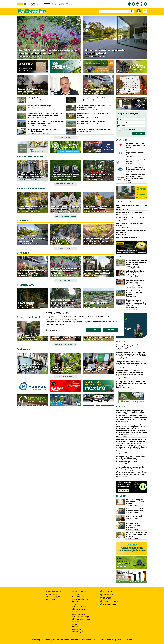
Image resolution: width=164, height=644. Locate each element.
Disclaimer (76, 621)
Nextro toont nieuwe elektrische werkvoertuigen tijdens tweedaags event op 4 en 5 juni (32, 174)
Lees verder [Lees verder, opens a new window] (60, 324)
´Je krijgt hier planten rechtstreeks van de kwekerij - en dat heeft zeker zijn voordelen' (46, 122)
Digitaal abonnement (80, 606)
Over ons (76, 594)
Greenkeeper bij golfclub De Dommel (136, 161)
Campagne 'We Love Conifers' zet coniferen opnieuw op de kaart (98, 272)
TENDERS (120, 341)
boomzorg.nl (76, 640)
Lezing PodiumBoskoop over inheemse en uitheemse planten (136, 293)
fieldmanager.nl (37, 640)
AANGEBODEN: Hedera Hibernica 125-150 (130, 218)
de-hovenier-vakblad (110, 601)
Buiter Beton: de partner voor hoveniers (91, 121)
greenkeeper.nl (50, 640)
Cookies (75, 626)
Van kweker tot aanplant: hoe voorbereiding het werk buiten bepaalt (45, 130)
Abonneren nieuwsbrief (81, 609)
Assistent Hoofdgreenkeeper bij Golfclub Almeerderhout (137, 168)
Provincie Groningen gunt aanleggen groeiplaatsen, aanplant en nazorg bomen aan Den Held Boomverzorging (131, 363)
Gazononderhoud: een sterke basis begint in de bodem (94, 114)
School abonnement (79, 614)
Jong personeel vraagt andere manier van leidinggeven (134, 525)
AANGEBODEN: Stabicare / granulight (129, 213)
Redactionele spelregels (81, 616)
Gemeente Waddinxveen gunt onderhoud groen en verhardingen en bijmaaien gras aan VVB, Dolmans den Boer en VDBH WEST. (131, 354)
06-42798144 (108, 598)
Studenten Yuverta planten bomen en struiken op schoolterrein (99, 240)
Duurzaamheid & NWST (81, 599)
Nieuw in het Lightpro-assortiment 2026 (91, 98)
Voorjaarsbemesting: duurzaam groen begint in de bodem (97, 208)
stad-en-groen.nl (63, 640)
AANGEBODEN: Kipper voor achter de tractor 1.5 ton (131, 206)
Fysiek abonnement (79, 591)
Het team (76, 611)
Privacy (75, 624)
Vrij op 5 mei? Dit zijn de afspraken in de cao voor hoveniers (131, 90)
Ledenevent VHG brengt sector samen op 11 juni (94, 129)
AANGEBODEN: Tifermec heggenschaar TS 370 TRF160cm (131, 231)
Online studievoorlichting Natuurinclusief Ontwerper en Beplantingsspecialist (136, 273)
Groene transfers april (134, 516)
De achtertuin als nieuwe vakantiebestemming (61, 240)
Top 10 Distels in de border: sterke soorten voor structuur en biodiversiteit (48, 52)
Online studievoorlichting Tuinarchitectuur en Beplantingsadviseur (135, 282)
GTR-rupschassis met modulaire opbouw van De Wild (97, 175)
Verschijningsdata (79, 631)
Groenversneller (78, 596)
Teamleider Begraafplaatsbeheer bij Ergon (135, 153)
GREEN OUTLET (123, 202)
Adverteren (77, 629)
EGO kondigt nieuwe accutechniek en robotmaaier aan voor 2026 (65, 175)
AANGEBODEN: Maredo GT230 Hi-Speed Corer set (129, 224)
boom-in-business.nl (106, 640)
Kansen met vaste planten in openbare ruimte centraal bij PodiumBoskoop (136, 262)
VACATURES (122, 140)
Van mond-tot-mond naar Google (39, 106)
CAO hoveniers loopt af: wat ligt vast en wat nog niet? (31, 336)
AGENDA (120, 257)
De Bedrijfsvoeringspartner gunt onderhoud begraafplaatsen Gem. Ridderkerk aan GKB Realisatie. (131, 383)
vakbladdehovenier (110, 604)
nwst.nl (130, 640)
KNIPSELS (120, 406)
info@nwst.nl (107, 591)
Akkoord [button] (110, 330)
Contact (75, 604)
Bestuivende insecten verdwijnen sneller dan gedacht (65, 208)
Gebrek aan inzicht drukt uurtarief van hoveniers (135, 510)
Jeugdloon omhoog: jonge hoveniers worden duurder (62, 368)
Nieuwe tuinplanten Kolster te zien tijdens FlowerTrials (97, 90)
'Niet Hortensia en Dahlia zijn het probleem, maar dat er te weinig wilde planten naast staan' (45, 114)
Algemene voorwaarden (81, 619)
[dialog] (82, 322)
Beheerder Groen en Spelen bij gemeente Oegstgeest (136, 144)
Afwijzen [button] (93, 330)
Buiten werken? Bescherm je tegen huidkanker (30, 90)
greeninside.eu (120, 640)
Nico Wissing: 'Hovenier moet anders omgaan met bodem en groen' (137, 534)
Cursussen (76, 601)
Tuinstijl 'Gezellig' (34, 98)
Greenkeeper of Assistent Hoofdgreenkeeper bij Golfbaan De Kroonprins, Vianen (135, 177)
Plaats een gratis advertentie (126, 238)
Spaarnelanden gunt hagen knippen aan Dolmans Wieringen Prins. (130, 346)
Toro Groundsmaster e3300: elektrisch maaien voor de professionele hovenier (95, 107)
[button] (51, 330)
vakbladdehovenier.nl (89, 640)
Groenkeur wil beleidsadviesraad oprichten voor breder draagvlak (98, 336)
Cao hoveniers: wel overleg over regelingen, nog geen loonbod (64, 336)
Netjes (54, 91)
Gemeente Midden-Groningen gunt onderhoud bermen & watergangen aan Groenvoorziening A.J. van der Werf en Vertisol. (130, 373)
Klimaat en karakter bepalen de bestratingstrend (104, 52)
